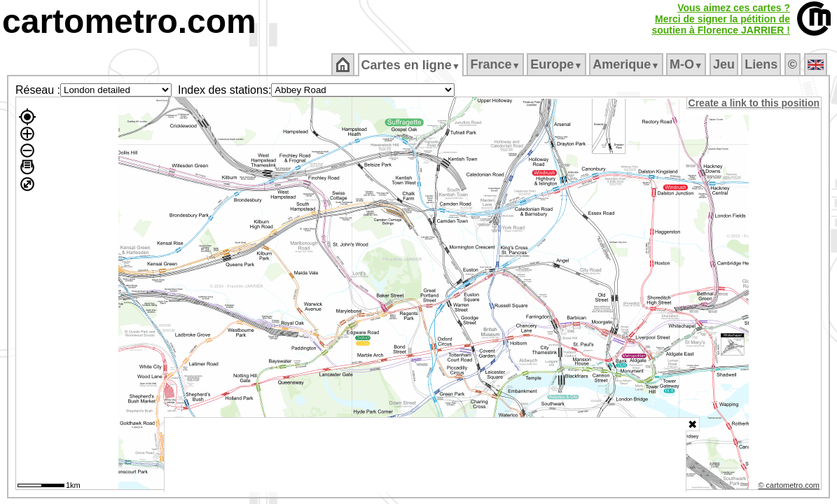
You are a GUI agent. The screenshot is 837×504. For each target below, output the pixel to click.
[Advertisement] (425, 455)
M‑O (687, 64)
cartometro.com (129, 21)
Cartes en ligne (411, 65)
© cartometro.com (790, 487)
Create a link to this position (755, 103)
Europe (558, 64)
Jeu (725, 64)
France (496, 64)
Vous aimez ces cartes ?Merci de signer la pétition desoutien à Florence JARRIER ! (721, 19)
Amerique (627, 64)
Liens (762, 64)
